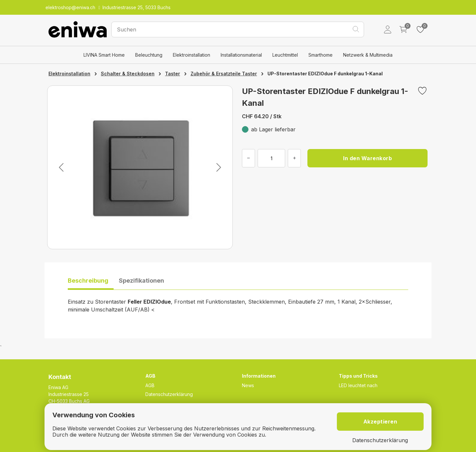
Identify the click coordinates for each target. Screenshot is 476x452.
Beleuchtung (149, 55)
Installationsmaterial (241, 55)
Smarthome (320, 55)
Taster (173, 74)
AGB (150, 385)
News (248, 385)
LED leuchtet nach (358, 385)
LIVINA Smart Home (104, 55)
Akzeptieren (380, 422)
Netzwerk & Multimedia (368, 55)
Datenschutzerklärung (169, 394)
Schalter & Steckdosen (128, 74)
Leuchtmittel (285, 55)
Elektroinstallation (192, 55)
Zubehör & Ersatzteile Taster (224, 74)
